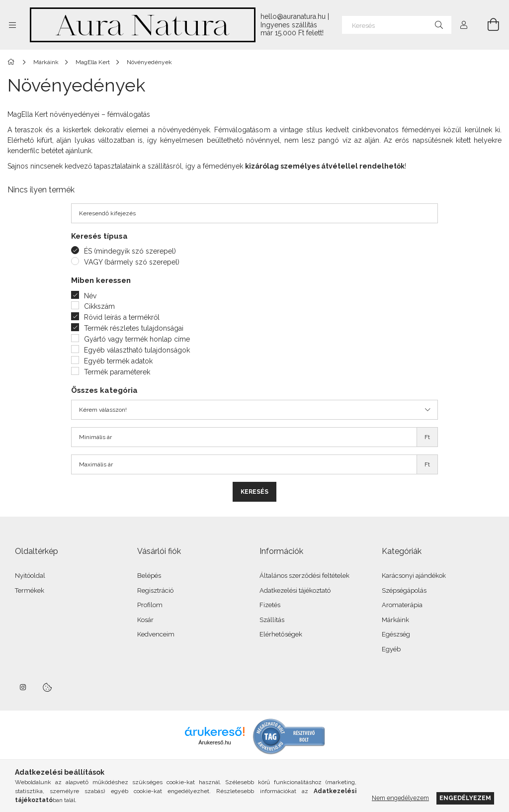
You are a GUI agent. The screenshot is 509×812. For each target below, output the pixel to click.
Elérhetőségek (281, 634)
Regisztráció (155, 590)
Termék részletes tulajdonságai (134, 328)
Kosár (145, 620)
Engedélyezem (465, 798)
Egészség (396, 634)
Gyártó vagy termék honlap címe (137, 339)
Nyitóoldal (30, 576)
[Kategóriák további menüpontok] (12, 25)
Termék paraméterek (117, 372)
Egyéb (391, 649)
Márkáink (395, 620)
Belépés (149, 576)
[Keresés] (397, 25)
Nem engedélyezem (400, 798)
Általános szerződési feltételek (304, 576)
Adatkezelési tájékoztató (295, 590)
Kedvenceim (156, 634)
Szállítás (272, 620)
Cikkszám (99, 306)
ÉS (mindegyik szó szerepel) (130, 251)
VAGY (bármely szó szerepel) (132, 262)
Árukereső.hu (214, 742)
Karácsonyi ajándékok (414, 576)
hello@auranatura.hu (293, 16)
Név (90, 296)
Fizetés (270, 605)
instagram (23, 687)
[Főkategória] (13, 62)
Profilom (150, 605)
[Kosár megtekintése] (488, 25)
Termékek (30, 590)
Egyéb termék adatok (118, 361)
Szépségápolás (404, 590)
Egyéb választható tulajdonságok (137, 350)
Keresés (254, 492)
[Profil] (464, 25)
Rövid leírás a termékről (122, 317)
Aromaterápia (402, 605)
